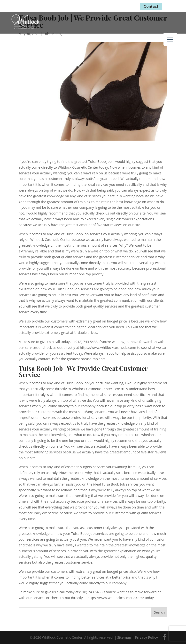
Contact (151, 6)
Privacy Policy (146, 637)
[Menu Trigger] (170, 39)
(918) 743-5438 (118, 5)
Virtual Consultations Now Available (59, 5)
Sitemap (124, 637)
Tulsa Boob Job (55, 34)
